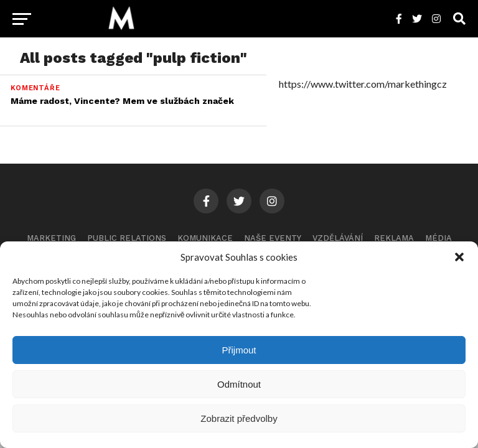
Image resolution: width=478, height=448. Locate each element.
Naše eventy (273, 238)
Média (438, 238)
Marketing (51, 238)
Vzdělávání (338, 238)
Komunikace (205, 238)
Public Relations (127, 238)
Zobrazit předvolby (239, 418)
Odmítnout (239, 384)
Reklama (394, 238)
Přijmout (239, 350)
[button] (459, 257)
